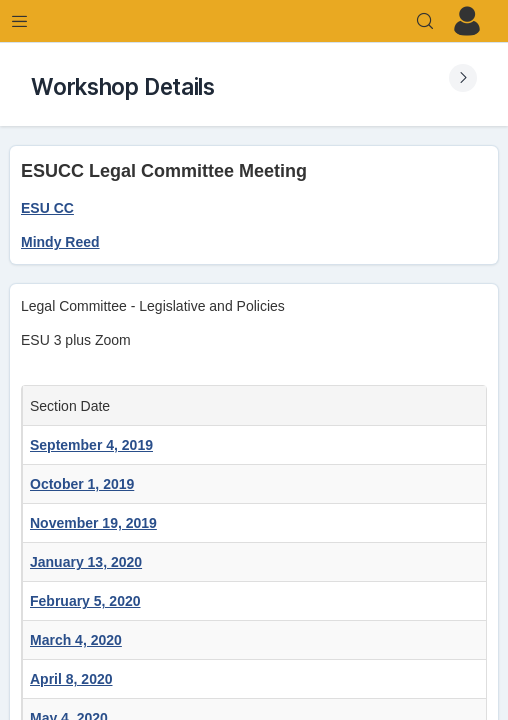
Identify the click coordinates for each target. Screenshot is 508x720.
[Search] (425, 21)
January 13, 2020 (86, 562)
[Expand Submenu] (463, 78)
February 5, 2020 (85, 601)
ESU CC (47, 208)
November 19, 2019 (93, 523)
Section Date (74, 406)
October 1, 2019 (82, 484)
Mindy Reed (60, 242)
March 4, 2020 (76, 640)
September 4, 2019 (91, 445)
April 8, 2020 (71, 679)
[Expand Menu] (20, 21)
